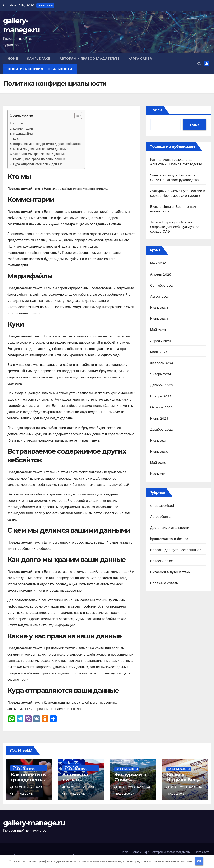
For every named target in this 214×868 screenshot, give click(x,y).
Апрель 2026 (161, 274)
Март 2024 (159, 352)
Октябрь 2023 (162, 407)
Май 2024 (158, 330)
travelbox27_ (23, 794)
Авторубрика (160, 517)
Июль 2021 (159, 441)
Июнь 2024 (159, 319)
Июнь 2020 (159, 452)
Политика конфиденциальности (40, 69)
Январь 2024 (161, 374)
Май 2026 (158, 263)
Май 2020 (158, 463)
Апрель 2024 (161, 341)
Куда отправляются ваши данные (38, 164)
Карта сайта (140, 59)
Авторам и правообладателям (89, 59)
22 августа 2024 (183, 787)
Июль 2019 (159, 474)
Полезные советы (164, 583)
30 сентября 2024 (29, 787)
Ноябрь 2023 (161, 396)
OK (199, 861)
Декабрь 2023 (162, 385)
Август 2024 (160, 297)
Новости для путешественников (176, 550)
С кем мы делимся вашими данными (41, 149)
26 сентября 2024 (80, 787)
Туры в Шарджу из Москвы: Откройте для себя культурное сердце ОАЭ (175, 227)
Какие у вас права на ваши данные (39, 159)
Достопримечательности (170, 528)
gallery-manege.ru (34, 823)
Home (13, 59)
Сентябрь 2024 (163, 285)
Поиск (156, 110)
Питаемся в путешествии (170, 572)
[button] (199, 64)
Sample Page (39, 59)
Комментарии (23, 129)
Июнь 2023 (159, 418)
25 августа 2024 (131, 787)
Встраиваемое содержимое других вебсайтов (47, 144)
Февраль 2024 (162, 363)
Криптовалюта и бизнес (169, 539)
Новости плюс (162, 561)
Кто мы (18, 123)
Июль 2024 (159, 308)
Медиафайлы (23, 134)
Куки (16, 139)
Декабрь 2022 (162, 430)
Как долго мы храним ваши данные (39, 154)
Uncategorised (162, 506)
